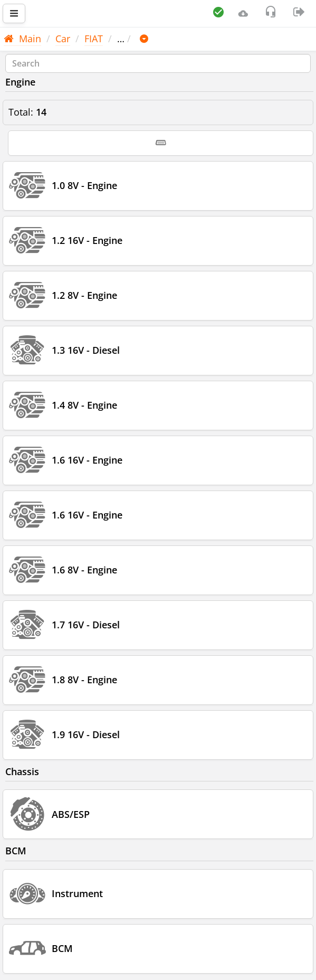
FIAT (94, 39)
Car (63, 39)
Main (22, 39)
